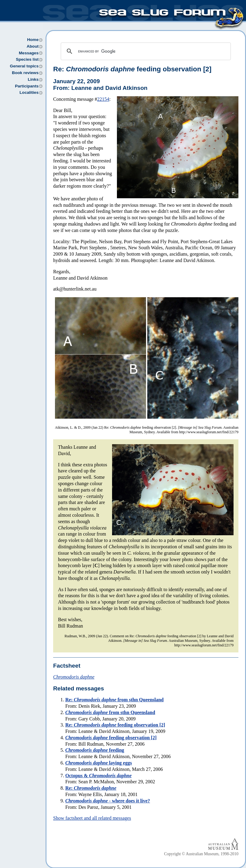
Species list (27, 59)
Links (33, 79)
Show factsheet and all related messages (92, 818)
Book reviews (25, 73)
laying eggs (99, 763)
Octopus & (98, 776)
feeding (95, 750)
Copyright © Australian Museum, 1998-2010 (201, 854)
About (33, 46)
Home (33, 40)
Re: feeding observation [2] (132, 69)
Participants (27, 86)
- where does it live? (108, 801)
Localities (29, 92)
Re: (91, 788)
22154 (103, 99)
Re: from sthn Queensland (114, 700)
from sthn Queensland (110, 712)
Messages (29, 53)
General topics (24, 66)
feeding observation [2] (111, 738)
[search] (145, 51)
